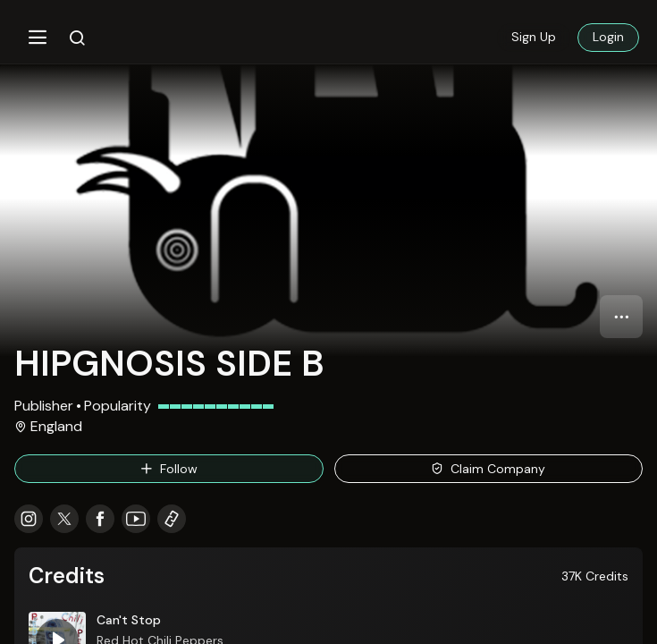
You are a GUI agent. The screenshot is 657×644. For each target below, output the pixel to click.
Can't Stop (129, 620)
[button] (38, 38)
